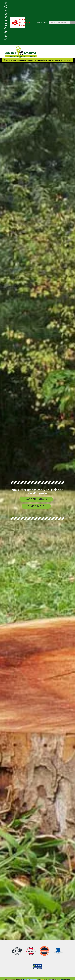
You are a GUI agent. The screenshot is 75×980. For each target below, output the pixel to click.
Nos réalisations (36, 499)
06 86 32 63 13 (6, 34)
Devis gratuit (36, 506)
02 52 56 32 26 (6, 12)
